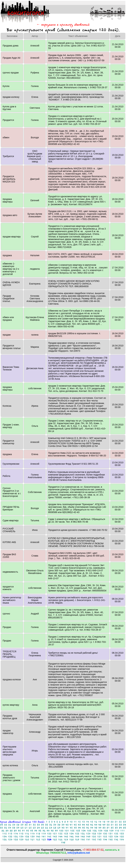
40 (67, 825)
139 (32, 837)
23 (124, 822)
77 (92, 828)
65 (42, 828)
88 (11, 831)
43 (79, 825)
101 (67, 831)
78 (96, 828)
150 (94, 837)
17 (100, 822)
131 (110, 834)
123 (66, 834)
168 (71, 840)
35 (47, 825)
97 (48, 831)
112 (5, 834)
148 (83, 837)
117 (32, 834)
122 (60, 834)
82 (112, 828)
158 (16, 840)
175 (110, 840)
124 (71, 834)
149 (88, 837)
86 (3, 831)
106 (95, 831)
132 (116, 834)
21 (116, 822)
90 (19, 831)
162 (38, 840)
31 (30, 825)
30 (26, 825)
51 (112, 825)
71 (67, 828)
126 (83, 834)
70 (63, 828)
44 (84, 825)
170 (83, 840)
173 (99, 840)
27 (14, 825)
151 (99, 837)
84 (120, 828)
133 (122, 834)
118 (38, 834)
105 (89, 831)
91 (23, 831)
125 (77, 834)
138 (27, 837)
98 (52, 831)
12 (79, 822)
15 (92, 822)
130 (105, 834)
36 (51, 825)
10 (71, 822)
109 (111, 831)
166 (60, 840)
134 (5, 837)
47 (96, 825)
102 (72, 831)
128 (94, 834)
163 (44, 840)
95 (40, 831)
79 (100, 828)
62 (30, 828)
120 (49, 834)
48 (100, 825)
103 (78, 831)
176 (116, 840)
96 (44, 831)
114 (16, 834)
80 (104, 828)
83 (116, 828)
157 (10, 840)
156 (5, 840)
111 (122, 831)
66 (47, 828)
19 (108, 822)
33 (38, 825)
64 (38, 828)
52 (116, 825)
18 (104, 822)
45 (88, 825)
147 (77, 837)
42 (75, 825)
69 (59, 828)
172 (94, 840)
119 (44, 834)
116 (27, 834)
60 (22, 828)
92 (28, 831)
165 (55, 840)
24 (1, 825)
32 (34, 825)
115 (21, 834)
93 (32, 831)
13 (83, 822)
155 (122, 837)
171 (88, 840)
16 (96, 822)
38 (59, 825)
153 (110, 837)
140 (38, 837)
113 (10, 834)
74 (79, 828)
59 (18, 828)
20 (112, 822)
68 (55, 828)
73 (75, 828)
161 (32, 840)
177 (122, 840)
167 (66, 840)
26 (10, 825)
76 (88, 828)
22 (120, 822)
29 (22, 825)
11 (75, 822)
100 (61, 831)
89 (15, 831)
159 (21, 840)
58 (14, 828)
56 (6, 828)
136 (16, 837)
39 (63, 825)
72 (71, 828)
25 (6, 825)
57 (10, 828)
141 (44, 837)
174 (105, 840)
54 (125, 825)
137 (21, 837)
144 (60, 837)
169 (77, 840)
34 (42, 825)
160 (27, 840)
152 (105, 837)
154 (116, 837)
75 (84, 828)
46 (92, 825)
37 (55, 825)
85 (125, 828)
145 (66, 837)
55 (1, 828)
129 (99, 834)
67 (51, 828)
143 (55, 837)
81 (108, 828)
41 (71, 825)
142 (49, 837)
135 (10, 837)
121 (55, 834)
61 (26, 828)
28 (18, 825)
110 (117, 831)
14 (87, 822)
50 (108, 825)
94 (36, 831)
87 (7, 831)
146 (71, 837)
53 (120, 825)
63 (34, 828)
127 (88, 834)
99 (56, 831)
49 (104, 825)
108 (106, 831)
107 (100, 831)
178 (63, 843)
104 (83, 831)
